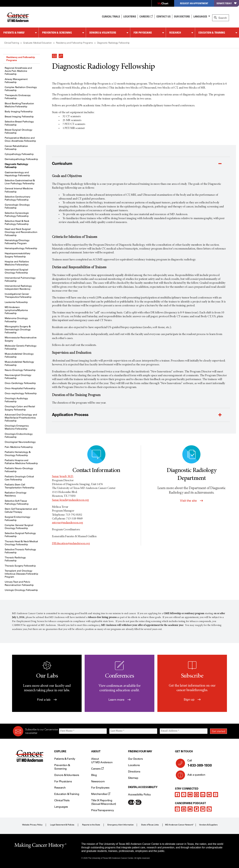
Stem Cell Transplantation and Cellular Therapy (21, 510)
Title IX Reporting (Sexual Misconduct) (104, 802)
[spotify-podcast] (184, 809)
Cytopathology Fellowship (19, 154)
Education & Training (212, 33)
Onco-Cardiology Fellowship (20, 383)
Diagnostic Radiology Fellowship (16, 166)
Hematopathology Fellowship (21, 248)
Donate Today (227, 3)
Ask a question (194, 776)
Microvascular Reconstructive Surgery (21, 339)
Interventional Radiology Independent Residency (18, 287)
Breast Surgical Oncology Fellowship (18, 131)
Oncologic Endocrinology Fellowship (19, 436)
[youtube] (190, 795)
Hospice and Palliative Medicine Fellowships (17, 263)
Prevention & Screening (57, 33)
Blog (94, 775)
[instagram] (196, 795)
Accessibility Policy (139, 794)
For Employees (100, 788)
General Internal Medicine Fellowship (19, 190)
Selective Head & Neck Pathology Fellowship (17, 223)
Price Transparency (102, 810)
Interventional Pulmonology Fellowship (20, 279)
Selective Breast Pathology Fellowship (19, 123)
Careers (146, 16)
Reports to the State (91, 825)
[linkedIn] (203, 795)
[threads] (216, 795)
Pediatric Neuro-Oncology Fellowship (19, 470)
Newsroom (98, 781)
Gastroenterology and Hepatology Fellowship (17, 174)
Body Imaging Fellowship (19, 112)
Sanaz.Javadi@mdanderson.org (70, 500)
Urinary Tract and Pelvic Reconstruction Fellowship (19, 583)
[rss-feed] (209, 809)
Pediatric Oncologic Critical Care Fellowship (19, 478)
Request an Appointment (194, 3)
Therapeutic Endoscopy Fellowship (18, 97)
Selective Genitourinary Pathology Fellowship (18, 198)
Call (206, 763)
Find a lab (47, 700)
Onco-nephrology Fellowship (21, 393)
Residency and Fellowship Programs (21, 59)
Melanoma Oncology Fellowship (16, 320)
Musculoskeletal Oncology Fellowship (19, 355)
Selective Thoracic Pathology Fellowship (20, 551)
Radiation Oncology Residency (16, 494)
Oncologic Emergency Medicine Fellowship (17, 427)
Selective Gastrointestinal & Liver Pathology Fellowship (20, 182)
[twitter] (184, 795)
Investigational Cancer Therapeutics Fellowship (18, 296)
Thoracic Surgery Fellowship (20, 566)
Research (175, 33)
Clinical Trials (111, 16)
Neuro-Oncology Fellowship (20, 370)
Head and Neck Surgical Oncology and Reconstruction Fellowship (21, 232)
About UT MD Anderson (102, 761)
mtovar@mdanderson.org (68, 523)
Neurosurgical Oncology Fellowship (18, 377)
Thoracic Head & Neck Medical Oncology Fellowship (21, 543)
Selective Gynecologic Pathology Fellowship (17, 215)
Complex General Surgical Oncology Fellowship (19, 527)
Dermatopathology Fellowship (21, 159)
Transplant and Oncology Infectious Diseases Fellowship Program (21, 574)
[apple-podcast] (177, 809)
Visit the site (191, 501)
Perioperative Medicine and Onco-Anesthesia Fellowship (20, 139)
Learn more (119, 700)
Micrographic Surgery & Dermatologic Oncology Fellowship (18, 330)
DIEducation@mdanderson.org (71, 544)
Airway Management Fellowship (16, 81)
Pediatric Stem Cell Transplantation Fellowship (20, 486)
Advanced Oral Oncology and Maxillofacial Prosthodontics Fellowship (21, 418)
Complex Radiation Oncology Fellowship (21, 89)
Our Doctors (182, 16)
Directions (134, 772)
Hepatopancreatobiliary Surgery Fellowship (18, 255)
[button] (54, 55)
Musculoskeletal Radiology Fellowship (19, 363)
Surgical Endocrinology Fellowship (18, 519)
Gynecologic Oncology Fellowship (17, 206)
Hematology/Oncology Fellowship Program (17, 242)
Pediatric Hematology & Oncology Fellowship (18, 454)
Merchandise (101, 794)
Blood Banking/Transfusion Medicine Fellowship (19, 105)
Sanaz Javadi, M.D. (63, 477)
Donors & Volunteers (103, 33)
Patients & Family (14, 33)
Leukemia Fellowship (16, 302)
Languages (200, 16)
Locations (134, 765)
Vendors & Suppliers (208, 825)
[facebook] (177, 795)
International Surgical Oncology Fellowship (16, 271)
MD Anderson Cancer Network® (179, 825)
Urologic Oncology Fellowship (21, 590)
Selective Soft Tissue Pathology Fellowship (17, 502)
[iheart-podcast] (203, 809)
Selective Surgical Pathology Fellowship (20, 535)
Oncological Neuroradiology (20, 442)
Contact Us (163, 16)
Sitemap (133, 778)
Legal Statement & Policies (62, 825)
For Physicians (143, 33)
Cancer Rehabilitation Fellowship (16, 148)
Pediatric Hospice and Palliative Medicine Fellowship (21, 462)
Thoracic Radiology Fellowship (15, 559)
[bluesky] (209, 795)
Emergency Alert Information (121, 825)
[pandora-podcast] (196, 809)
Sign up (192, 699)
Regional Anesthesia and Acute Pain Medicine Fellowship (18, 71)
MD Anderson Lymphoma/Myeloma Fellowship (16, 310)
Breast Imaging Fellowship (19, 117)
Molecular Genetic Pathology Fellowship (21, 347)
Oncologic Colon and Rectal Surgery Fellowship (20, 408)
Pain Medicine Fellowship (19, 447)
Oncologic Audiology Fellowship (16, 400)
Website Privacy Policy (32, 825)
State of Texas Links (150, 825)
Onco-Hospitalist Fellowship (20, 388)
